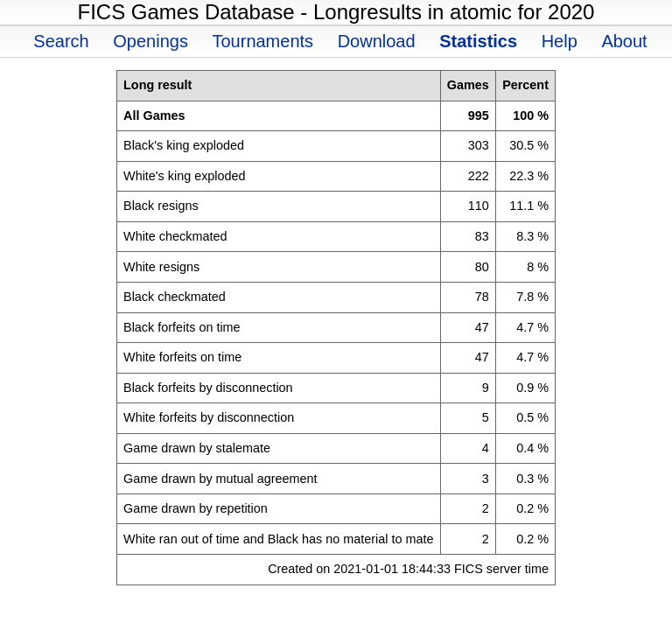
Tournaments (262, 41)
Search (61, 41)
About (624, 41)
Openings (150, 41)
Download (377, 41)
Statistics (478, 41)
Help (560, 41)
